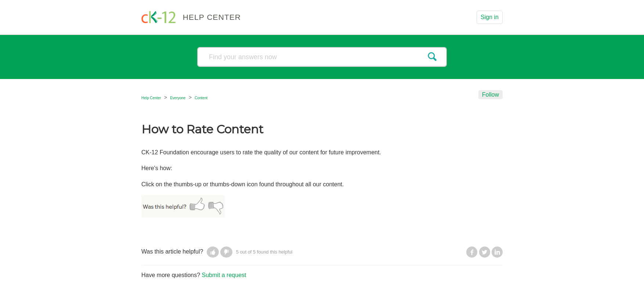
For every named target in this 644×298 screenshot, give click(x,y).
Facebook (472, 252)
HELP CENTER (212, 17)
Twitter (485, 252)
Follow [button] (491, 95)
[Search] (322, 57)
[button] (213, 252)
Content (201, 98)
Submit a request (224, 275)
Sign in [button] (490, 17)
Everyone (178, 98)
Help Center (151, 98)
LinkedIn (497, 252)
